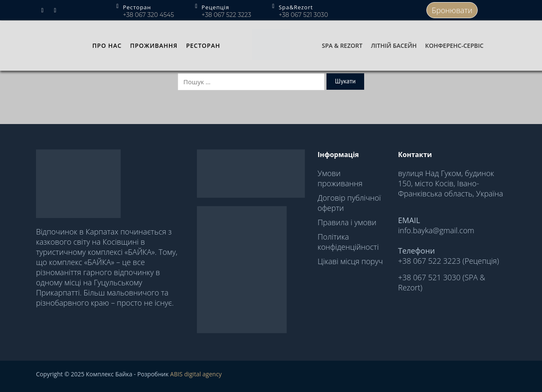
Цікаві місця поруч (350, 261)
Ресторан (203, 46)
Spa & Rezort (342, 46)
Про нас (107, 46)
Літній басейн (394, 46)
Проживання (154, 46)
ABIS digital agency (196, 374)
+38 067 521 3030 (303, 15)
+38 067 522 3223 (226, 15)
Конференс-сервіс (454, 46)
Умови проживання (340, 178)
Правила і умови (347, 222)
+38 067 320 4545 (148, 15)
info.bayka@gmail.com (436, 230)
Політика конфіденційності (348, 242)
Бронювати (452, 10)
